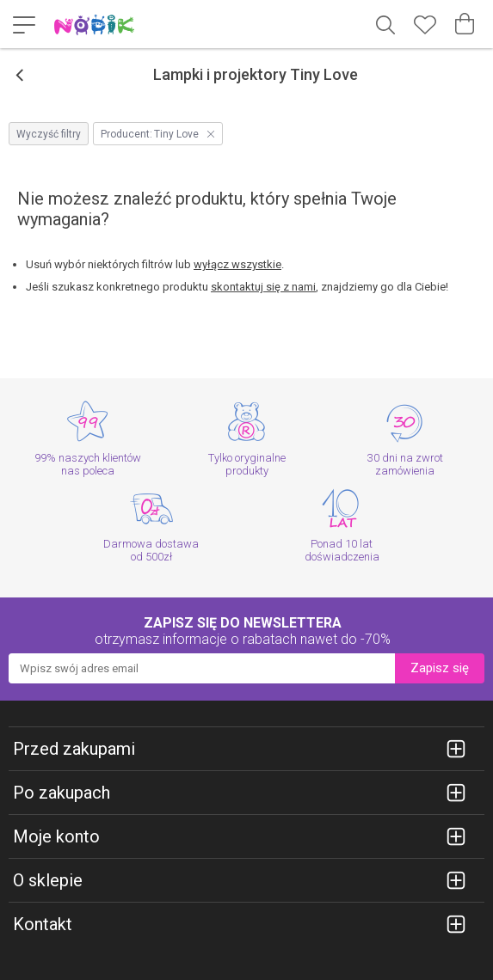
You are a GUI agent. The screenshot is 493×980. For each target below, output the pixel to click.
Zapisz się (440, 668)
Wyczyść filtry (49, 134)
